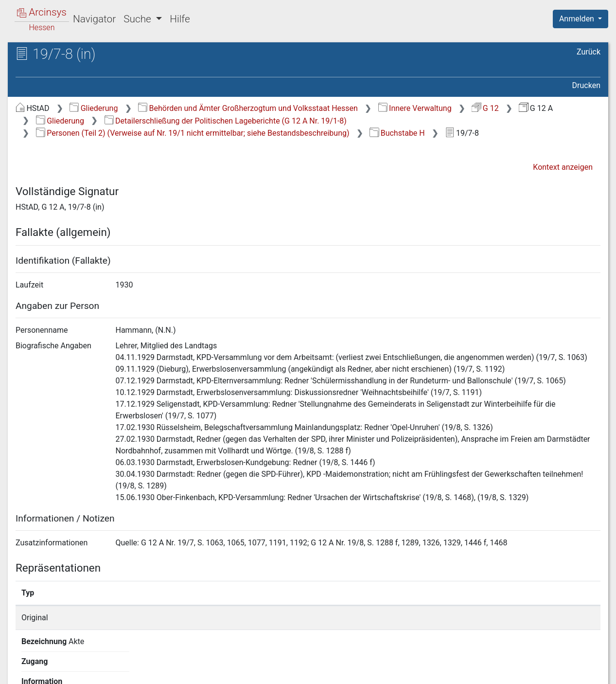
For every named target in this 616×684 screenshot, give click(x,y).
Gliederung (94, 108)
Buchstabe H (397, 133)
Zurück (589, 52)
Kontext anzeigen (563, 167)
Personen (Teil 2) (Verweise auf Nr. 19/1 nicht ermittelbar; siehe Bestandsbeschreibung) (193, 133)
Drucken (586, 85)
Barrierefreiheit (512, 671)
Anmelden (578, 19)
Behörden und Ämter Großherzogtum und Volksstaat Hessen (248, 108)
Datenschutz (438, 671)
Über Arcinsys (365, 671)
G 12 (485, 108)
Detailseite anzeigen (464, 618)
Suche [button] (139, 19)
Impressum (584, 671)
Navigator (94, 19)
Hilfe (180, 19)
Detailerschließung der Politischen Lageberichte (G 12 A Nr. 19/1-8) (226, 121)
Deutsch (59, 664)
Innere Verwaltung (415, 108)
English (22, 664)
